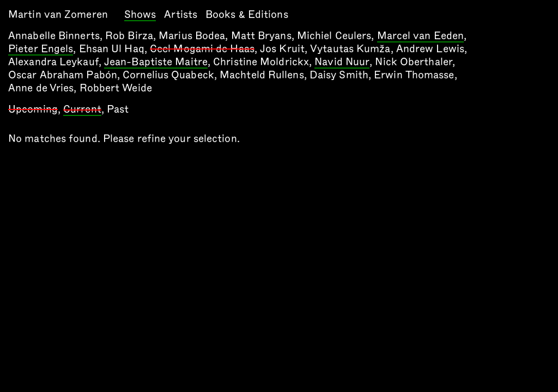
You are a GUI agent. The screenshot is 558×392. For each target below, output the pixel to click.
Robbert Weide (116, 88)
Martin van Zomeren (58, 14)
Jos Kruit (282, 49)
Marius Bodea (192, 36)
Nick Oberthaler (414, 62)
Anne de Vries (41, 88)
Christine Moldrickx (261, 62)
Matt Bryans (261, 36)
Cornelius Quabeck (168, 75)
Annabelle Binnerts (54, 36)
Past (118, 109)
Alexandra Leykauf (53, 62)
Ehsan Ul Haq (112, 49)
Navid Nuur (342, 63)
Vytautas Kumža (350, 49)
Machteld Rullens (262, 75)
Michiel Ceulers (334, 36)
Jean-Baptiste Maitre (156, 63)
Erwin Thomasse (414, 75)
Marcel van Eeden (421, 36)
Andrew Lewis (430, 49)
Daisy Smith (339, 75)
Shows (140, 15)
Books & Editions (247, 14)
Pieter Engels (41, 50)
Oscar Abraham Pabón (63, 75)
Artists (181, 14)
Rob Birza (129, 36)
